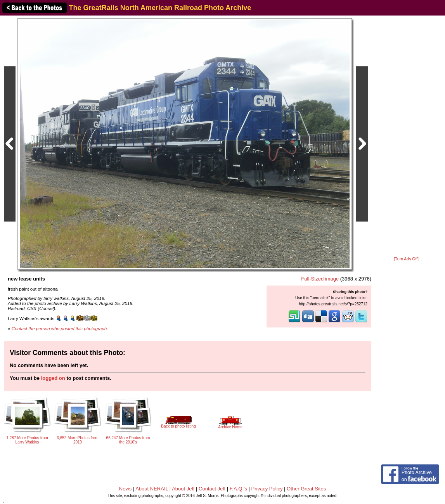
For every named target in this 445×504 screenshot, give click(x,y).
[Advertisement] (406, 137)
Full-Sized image (320, 279)
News (126, 489)
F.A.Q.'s (238, 489)
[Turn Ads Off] (406, 259)
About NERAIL (152, 489)
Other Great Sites (306, 489)
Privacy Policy (267, 489)
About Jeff (183, 489)
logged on (53, 378)
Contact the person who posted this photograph (59, 328)
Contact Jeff (212, 489)
